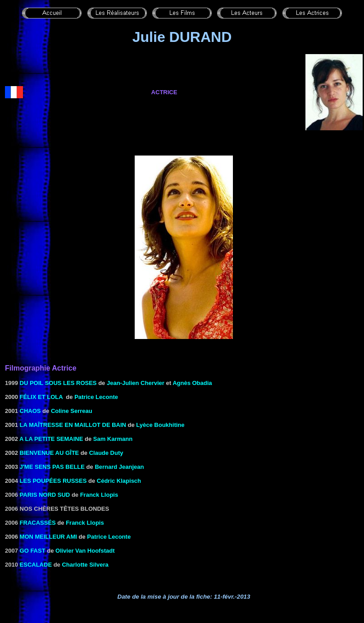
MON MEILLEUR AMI (48, 537)
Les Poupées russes (53, 481)
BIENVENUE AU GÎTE (50, 453)
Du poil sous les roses (58, 383)
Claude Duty (106, 453)
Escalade (36, 565)
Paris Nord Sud (45, 495)
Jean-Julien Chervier (136, 383)
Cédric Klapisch (119, 481)
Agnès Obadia (192, 383)
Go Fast (33, 551)
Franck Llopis (99, 495)
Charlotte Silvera (85, 565)
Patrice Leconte (96, 397)
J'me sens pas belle (52, 467)
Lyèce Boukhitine (160, 425)
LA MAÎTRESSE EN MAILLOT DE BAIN (73, 425)
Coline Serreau (72, 411)
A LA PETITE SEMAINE (51, 439)
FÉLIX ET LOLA (41, 397)
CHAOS (30, 411)
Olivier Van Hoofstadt (85, 551)
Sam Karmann (113, 439)
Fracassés (38, 523)
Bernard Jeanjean (119, 467)
